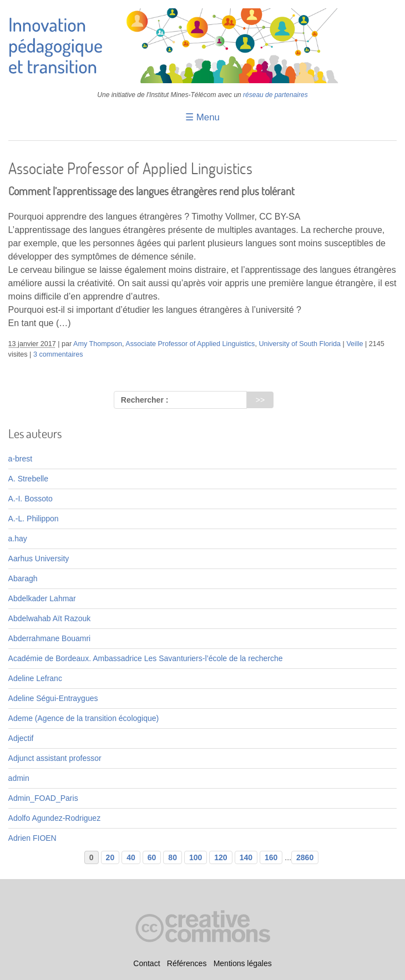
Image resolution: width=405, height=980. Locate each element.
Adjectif (21, 738)
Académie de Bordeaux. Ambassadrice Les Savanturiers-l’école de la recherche (146, 658)
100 (196, 857)
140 (246, 857)
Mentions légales (243, 963)
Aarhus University (39, 558)
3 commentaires (58, 354)
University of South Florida (300, 344)
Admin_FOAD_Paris (43, 798)
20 (110, 857)
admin (19, 778)
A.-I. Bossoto (31, 499)
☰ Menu (202, 117)
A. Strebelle (28, 479)
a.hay (18, 539)
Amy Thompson (98, 344)
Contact (146, 963)
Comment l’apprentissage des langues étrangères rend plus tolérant (151, 191)
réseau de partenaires (275, 95)
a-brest (21, 459)
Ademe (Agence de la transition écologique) (84, 718)
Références (187, 963)
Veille (355, 344)
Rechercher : (145, 400)
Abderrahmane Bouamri (50, 638)
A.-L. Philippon (34, 519)
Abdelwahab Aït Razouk (50, 618)
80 (173, 857)
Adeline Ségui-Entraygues (53, 698)
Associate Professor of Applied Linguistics (190, 344)
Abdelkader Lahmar (42, 598)
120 (221, 857)
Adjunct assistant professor (55, 758)
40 (131, 857)
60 (152, 857)
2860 (305, 857)
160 (271, 857)
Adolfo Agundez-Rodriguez (55, 818)
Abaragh (23, 578)
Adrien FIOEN (32, 838)
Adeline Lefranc (35, 678)
